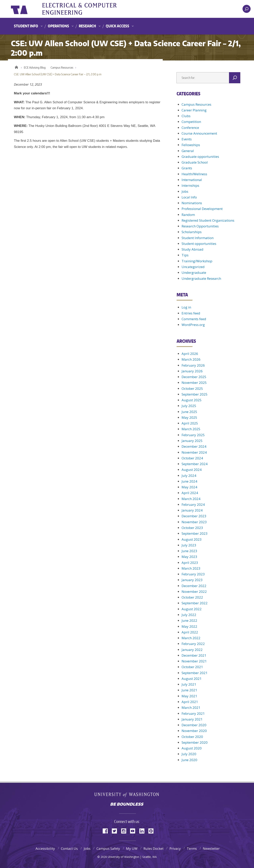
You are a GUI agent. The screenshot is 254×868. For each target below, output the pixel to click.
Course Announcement (199, 133)
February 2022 (193, 644)
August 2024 (192, 470)
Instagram (125, 831)
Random (188, 215)
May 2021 (189, 696)
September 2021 (195, 673)
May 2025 (189, 417)
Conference (190, 128)
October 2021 (192, 667)
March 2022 (191, 638)
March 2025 (191, 429)
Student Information (198, 238)
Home (16, 67)
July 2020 (189, 754)
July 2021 (189, 684)
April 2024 (190, 493)
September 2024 (195, 464)
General (188, 151)
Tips (185, 255)
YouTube (134, 831)
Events (187, 139)
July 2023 (189, 545)
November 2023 (194, 522)
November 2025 (194, 383)
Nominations (192, 203)
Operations (58, 26)
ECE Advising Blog (35, 68)
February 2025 (193, 435)
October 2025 (192, 388)
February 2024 (193, 504)
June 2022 (189, 620)
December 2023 (194, 516)
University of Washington (27, 9)
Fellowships (191, 145)
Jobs (185, 191)
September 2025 (195, 394)
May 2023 (189, 557)
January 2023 (192, 580)
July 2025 (189, 406)
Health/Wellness (194, 174)
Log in (186, 307)
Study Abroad (192, 249)
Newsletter (211, 848)
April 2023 (190, 563)
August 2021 (192, 679)
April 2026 (190, 354)
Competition (191, 122)
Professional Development (202, 209)
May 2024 (189, 487)
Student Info (26, 26)
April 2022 (190, 632)
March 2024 (191, 499)
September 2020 (195, 742)
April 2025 (190, 423)
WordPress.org (193, 325)
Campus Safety (108, 848)
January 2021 (192, 719)
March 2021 (191, 708)
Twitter (116, 831)
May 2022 (189, 626)
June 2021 (189, 690)
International (192, 180)
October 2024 (192, 458)
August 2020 (192, 748)
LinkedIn (143, 831)
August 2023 (192, 539)
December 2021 (194, 655)
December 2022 (194, 586)
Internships (190, 185)
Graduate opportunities (200, 157)
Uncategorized (193, 267)
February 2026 (193, 365)
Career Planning (194, 110)
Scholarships (192, 232)
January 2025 (192, 441)
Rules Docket (153, 848)
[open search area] (247, 9)
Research (87, 26)
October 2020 (192, 737)
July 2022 (189, 615)
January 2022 (192, 650)
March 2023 (191, 568)
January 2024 (192, 510)
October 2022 (192, 597)
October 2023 (192, 528)
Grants (187, 168)
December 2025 (194, 377)
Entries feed (191, 313)
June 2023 (189, 551)
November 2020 (194, 731)
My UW (132, 848)
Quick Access (117, 26)
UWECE (84, 9)
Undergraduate (194, 273)
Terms (192, 848)
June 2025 (189, 412)
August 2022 (192, 609)
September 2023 (195, 533)
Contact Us (69, 848)
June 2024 (189, 481)
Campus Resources (62, 68)
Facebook (107, 831)
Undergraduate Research (201, 278)
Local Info (189, 197)
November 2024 (194, 452)
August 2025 (192, 400)
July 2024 (189, 476)
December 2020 (194, 725)
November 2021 (194, 661)
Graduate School (195, 162)
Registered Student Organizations (208, 220)
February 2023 (193, 574)
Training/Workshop (197, 261)
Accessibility (45, 848)
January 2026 (192, 371)
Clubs (186, 116)
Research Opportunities (200, 226)
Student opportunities (199, 244)
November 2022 (194, 592)
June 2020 (189, 760)
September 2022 (195, 603)
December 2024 (194, 446)
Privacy (175, 848)
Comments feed (194, 319)
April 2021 (190, 702)
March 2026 (191, 359)
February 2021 (193, 713)
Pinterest (152, 831)
